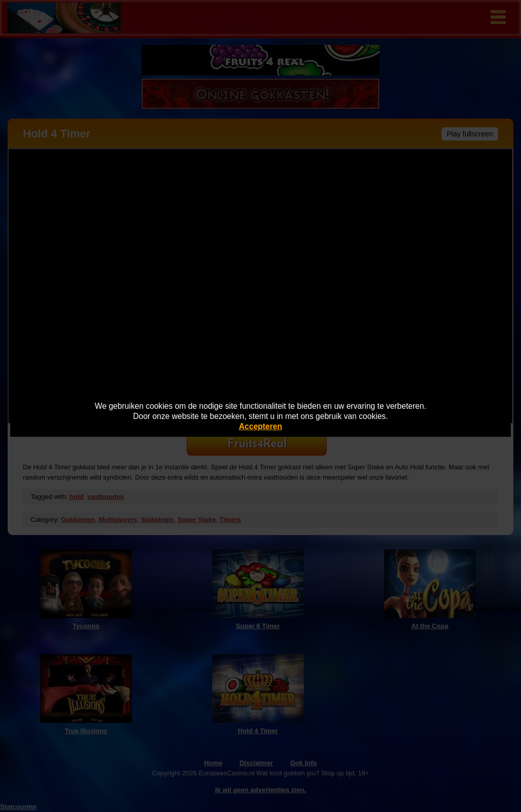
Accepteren (261, 426)
